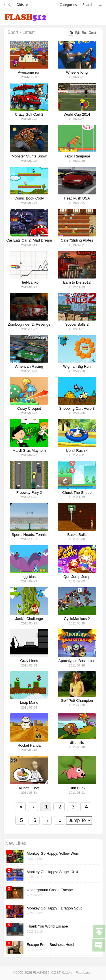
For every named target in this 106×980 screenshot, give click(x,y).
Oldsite (22, 5)
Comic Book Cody (29, 198)
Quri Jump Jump (77, 577)
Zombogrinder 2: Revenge (29, 325)
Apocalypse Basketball (77, 661)
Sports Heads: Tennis (29, 535)
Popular (77, 33)
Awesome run (29, 73)
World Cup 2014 (77, 115)
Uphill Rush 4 (77, 451)
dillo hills (77, 743)
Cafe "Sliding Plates (77, 240)
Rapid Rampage (77, 156)
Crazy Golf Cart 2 (29, 115)
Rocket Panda (29, 746)
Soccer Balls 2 (77, 325)
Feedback (83, 973)
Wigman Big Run (77, 367)
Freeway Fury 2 (29, 493)
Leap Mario (29, 703)
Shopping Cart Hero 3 (77, 409)
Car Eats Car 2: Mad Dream (29, 240)
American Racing (29, 367)
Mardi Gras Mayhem (29, 451)
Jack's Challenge (29, 619)
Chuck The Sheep (77, 493)
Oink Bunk (77, 788)
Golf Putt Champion (77, 701)
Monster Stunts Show (29, 156)
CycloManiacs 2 (77, 619)
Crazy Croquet (29, 409)
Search (88, 5)
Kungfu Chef (29, 788)
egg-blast (29, 577)
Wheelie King (77, 73)
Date (71, 33)
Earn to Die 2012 (77, 282)
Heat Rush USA (77, 198)
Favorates (83, 33)
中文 (8, 5)
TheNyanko (29, 282)
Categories (68, 5)
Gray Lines (29, 661)
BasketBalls (77, 535)
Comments (92, 33)
